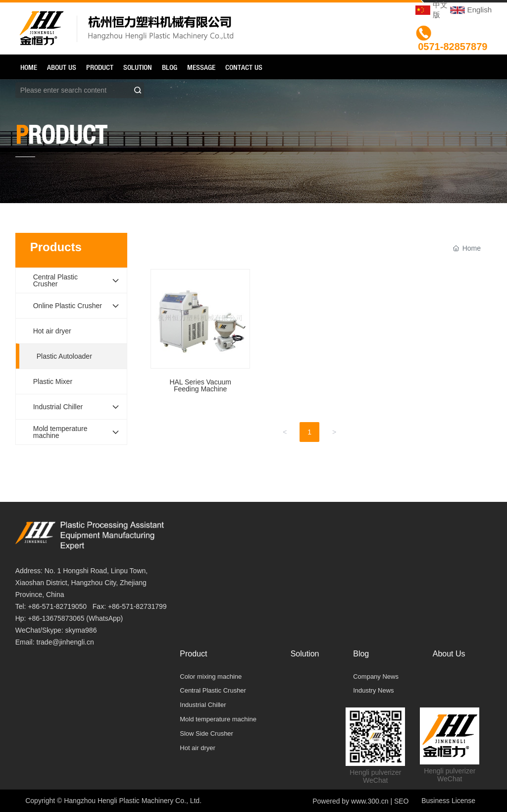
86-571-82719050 (60, 606)
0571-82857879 (453, 47)
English (480, 10)
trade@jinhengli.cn (65, 642)
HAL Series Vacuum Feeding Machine (200, 336)
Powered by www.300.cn (350, 801)
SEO (402, 801)
